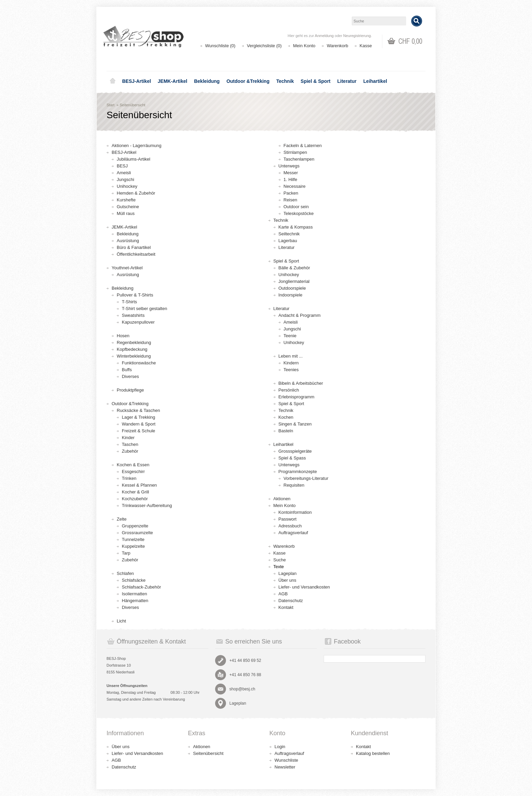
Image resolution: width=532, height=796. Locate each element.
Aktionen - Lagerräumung (137, 146)
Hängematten (135, 601)
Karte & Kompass (296, 227)
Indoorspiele (291, 295)
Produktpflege (130, 390)
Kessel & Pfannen (139, 485)
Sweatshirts (133, 315)
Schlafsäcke (134, 580)
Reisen (290, 200)
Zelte (122, 519)
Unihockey (127, 186)
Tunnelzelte (133, 539)
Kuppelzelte (133, 546)
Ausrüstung (128, 241)
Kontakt (286, 607)
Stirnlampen (295, 152)
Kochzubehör (135, 499)
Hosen (123, 336)
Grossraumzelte (137, 533)
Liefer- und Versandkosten (304, 587)
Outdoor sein (296, 207)
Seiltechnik (289, 234)
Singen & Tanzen (295, 424)
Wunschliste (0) (220, 46)
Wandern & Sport (139, 424)
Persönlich (289, 390)
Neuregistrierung (357, 36)
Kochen (286, 417)
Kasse (366, 46)
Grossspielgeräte (295, 451)
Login (280, 747)
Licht (121, 621)
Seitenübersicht (133, 105)
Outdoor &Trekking (248, 81)
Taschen (130, 444)
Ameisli (124, 173)
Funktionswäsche (139, 363)
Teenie (290, 336)
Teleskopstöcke (299, 213)
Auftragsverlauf (293, 533)
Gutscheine (128, 207)
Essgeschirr (133, 472)
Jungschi (125, 179)
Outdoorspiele (292, 288)
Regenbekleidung (134, 342)
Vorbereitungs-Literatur (306, 478)
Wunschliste (286, 760)
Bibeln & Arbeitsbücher (301, 383)
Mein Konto (304, 46)
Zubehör (130, 451)
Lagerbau (288, 241)
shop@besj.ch (242, 689)
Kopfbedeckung (132, 349)
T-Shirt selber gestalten (145, 309)
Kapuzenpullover (138, 322)
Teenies (291, 370)
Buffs (127, 370)
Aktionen (282, 499)
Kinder (128, 438)
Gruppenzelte (135, 526)
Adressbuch (290, 526)
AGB (283, 594)
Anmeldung (324, 36)
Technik (285, 81)
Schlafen (125, 573)
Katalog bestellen (373, 753)
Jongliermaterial (294, 281)
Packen (291, 193)
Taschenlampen (299, 159)
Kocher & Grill (135, 492)
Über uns (288, 580)
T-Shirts (129, 302)
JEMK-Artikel (173, 81)
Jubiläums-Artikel (134, 159)
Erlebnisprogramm (297, 397)
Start (110, 105)
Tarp (126, 553)
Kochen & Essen (133, 465)
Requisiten (294, 485)
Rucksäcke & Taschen (138, 410)
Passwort (288, 519)
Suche (280, 560)
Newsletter (285, 767)
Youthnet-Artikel (127, 268)
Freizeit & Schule (138, 431)
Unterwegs (289, 166)
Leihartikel (375, 81)
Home (113, 81)
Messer (291, 173)
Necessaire (295, 186)
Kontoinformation (295, 512)
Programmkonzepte (298, 472)
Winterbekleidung (134, 356)
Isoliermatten (134, 594)
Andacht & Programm (300, 315)
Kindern (291, 363)
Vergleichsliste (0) (264, 46)
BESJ (122, 166)
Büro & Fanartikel (134, 247)
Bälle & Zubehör (294, 268)
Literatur (347, 81)
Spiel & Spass (292, 458)
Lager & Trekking (138, 417)
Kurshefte (126, 200)
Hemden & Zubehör (136, 193)
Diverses (130, 376)
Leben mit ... (291, 356)
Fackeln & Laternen (303, 146)
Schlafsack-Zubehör (141, 587)
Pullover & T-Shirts (135, 295)
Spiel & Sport (316, 81)
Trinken (129, 478)
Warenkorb (337, 46)
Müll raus (126, 213)
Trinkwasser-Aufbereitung (147, 505)
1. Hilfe (290, 179)
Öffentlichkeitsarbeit (136, 254)
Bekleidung (207, 81)
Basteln (286, 431)
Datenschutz (291, 601)
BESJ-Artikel (137, 81)
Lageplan (288, 573)
